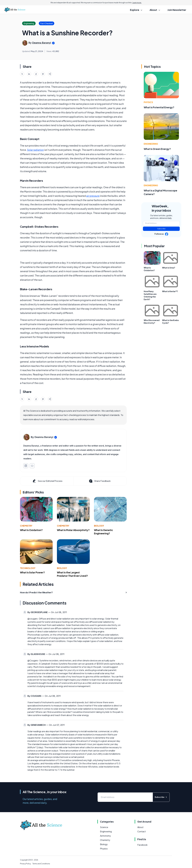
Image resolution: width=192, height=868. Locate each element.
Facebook (142, 845)
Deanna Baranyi (42, 43)
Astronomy (105, 836)
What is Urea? (169, 268)
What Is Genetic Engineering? (103, 532)
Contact (142, 831)
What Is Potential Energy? (159, 107)
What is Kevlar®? (170, 291)
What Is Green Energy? (157, 149)
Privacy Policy (25, 864)
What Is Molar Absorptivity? (73, 530)
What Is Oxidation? (31, 530)
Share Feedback (100, 481)
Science (104, 827)
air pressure (93, 196)
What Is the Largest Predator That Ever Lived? (72, 574)
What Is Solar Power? (32, 572)
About (140, 827)
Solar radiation (35, 150)
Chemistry (26, 526)
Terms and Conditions (41, 864)
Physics (148, 102)
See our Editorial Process (47, 481)
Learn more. (137, 3)
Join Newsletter (177, 10)
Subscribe (161, 229)
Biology (99, 526)
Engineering (151, 144)
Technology (28, 568)
